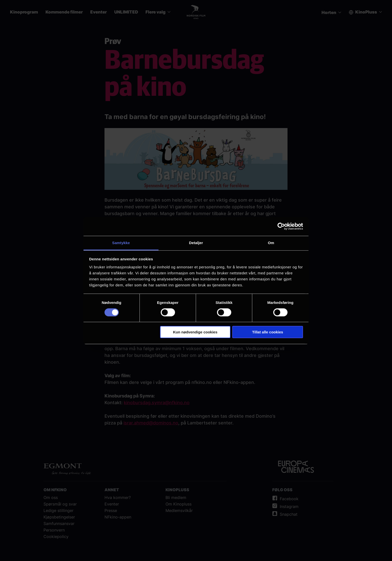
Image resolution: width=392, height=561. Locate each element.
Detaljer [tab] (196, 242)
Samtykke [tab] (121, 242)
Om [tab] (271, 242)
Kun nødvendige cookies (195, 332)
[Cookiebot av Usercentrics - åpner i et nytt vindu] (281, 226)
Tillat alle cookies (267, 332)
